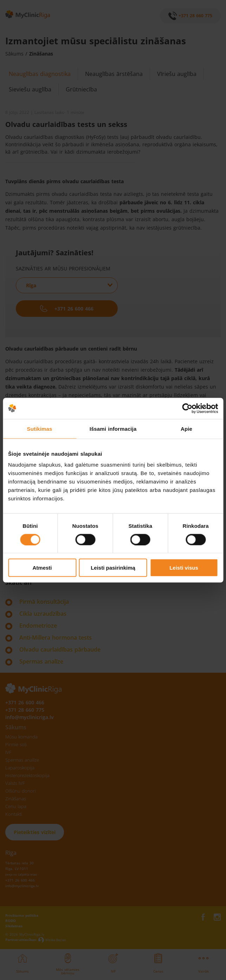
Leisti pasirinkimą (113, 568)
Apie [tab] (186, 428)
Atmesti (42, 568)
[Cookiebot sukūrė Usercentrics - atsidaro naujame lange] (187, 408)
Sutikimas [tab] (40, 428)
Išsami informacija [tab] (113, 428)
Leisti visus (184, 568)
